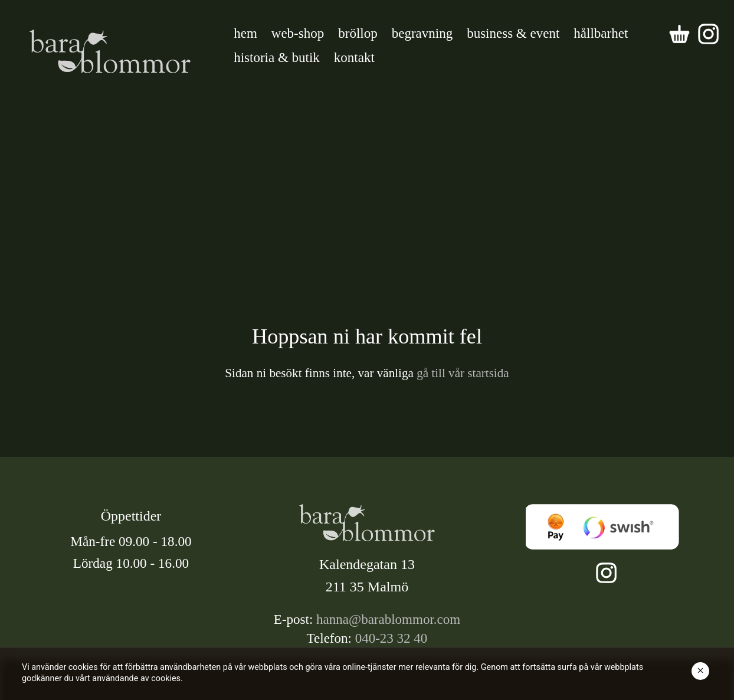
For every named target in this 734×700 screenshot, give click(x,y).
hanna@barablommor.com (388, 619)
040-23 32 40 (391, 638)
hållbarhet (601, 33)
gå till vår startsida (461, 373)
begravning (422, 33)
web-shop (298, 33)
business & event (513, 33)
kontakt (354, 58)
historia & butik (277, 58)
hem (245, 33)
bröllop (358, 33)
